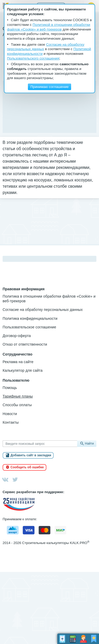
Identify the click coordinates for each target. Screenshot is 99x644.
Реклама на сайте (18, 362)
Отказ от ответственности (25, 344)
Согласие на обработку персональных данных (43, 310)
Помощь (10, 388)
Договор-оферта (17, 336)
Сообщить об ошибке (27, 467)
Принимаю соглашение (50, 87)
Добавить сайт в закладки (31, 455)
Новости (10, 414)
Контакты (11, 422)
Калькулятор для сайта (23, 370)
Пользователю (16, 380)
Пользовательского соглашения (33, 58)
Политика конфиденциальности (30, 318)
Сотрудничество (17, 354)
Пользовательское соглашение (29, 327)
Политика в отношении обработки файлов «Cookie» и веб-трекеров (49, 299)
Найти (89, 444)
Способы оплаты (17, 405)
